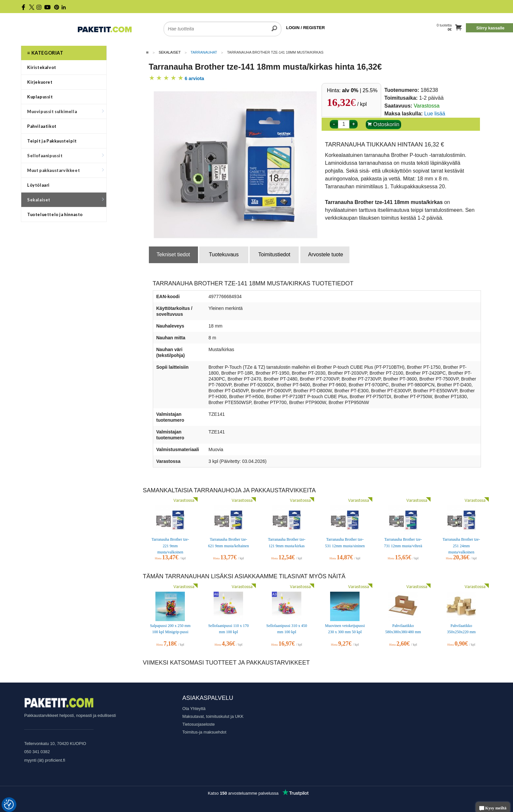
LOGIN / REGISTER (305, 28)
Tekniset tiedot (173, 254)
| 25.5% (360, 90)
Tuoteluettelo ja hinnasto (55, 214)
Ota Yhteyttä (194, 709)
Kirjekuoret (40, 82)
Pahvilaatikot (42, 126)
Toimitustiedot (274, 254)
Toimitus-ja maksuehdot (204, 732)
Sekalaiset (65, 200)
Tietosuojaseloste (198, 724)
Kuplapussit (40, 97)
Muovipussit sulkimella (65, 111)
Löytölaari (38, 185)
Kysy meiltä (493, 809)
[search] (274, 25)
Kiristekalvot (42, 67)
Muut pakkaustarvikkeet (65, 170)
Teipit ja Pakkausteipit (52, 141)
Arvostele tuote (326, 254)
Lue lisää (435, 114)
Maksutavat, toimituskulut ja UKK (213, 716)
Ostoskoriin (383, 124)
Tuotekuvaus (224, 254)
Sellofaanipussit (65, 156)
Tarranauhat (204, 52)
